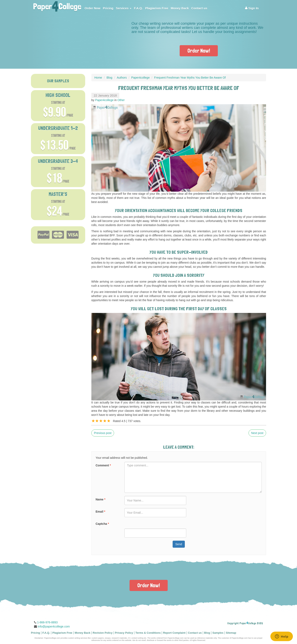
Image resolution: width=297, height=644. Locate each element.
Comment (103, 465)
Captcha (102, 524)
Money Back (180, 8)
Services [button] (124, 8)
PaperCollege (57, 5)
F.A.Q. (138, 8)
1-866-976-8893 (47, 622)
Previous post (103, 433)
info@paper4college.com (54, 626)
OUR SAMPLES (58, 81)
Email (101, 512)
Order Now (93, 8)
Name (101, 499)
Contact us (199, 8)
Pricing (108, 8)
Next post (257, 433)
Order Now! (199, 51)
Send (179, 544)
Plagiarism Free (157, 8)
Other (121, 100)
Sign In (252, 8)
